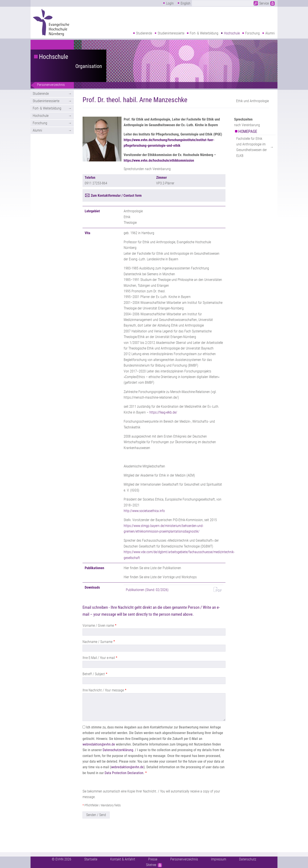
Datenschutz (248, 859)
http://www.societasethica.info (144, 511)
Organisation (89, 66)
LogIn (170, 3)
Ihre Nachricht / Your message (103, 690)
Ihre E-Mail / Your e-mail (99, 658)
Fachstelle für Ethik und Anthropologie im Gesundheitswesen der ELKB (252, 147)
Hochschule (232, 33)
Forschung (252, 33)
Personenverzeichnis (51, 85)
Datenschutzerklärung (118, 750)
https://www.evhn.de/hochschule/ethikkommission (159, 160)
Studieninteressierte (171, 33)
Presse (153, 859)
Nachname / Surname (97, 642)
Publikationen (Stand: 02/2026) (147, 590)
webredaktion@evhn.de (99, 744)
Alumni (270, 33)
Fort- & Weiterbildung (204, 33)
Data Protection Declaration (124, 773)
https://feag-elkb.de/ (163, 412)
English (186, 3)
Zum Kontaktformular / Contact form (116, 196)
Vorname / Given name (98, 626)
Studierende (144, 33)
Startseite (91, 859)
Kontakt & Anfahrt (123, 859)
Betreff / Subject (94, 674)
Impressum (219, 859)
